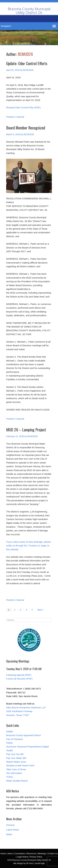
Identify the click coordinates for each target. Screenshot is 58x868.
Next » (40, 610)
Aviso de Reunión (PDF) (20, 679)
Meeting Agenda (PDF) (19, 675)
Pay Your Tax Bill (15, 754)
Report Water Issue (16, 762)
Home (3, 854)
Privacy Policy (36, 857)
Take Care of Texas (16, 769)
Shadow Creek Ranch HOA (20, 765)
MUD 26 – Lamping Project (26, 430)
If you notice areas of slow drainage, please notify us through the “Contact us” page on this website (29, 546)
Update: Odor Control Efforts (27, 63)
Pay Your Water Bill (16, 758)
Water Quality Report (17, 781)
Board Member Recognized (26, 128)
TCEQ (9, 777)
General (20, 117)
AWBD (10, 732)
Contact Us (53, 854)
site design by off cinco (23, 863)
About (10, 854)
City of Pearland (14, 739)
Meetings (42, 854)
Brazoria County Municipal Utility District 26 (29, 11)
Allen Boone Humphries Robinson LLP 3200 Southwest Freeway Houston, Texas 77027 (26, 711)
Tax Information (14, 773)
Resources (31, 854)
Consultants (20, 854)
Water (9, 834)
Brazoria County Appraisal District (23, 735)
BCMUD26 (25, 54)
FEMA (9, 743)
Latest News (13, 830)
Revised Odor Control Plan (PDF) (23, 107)
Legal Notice (22, 857)
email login (40, 863)
